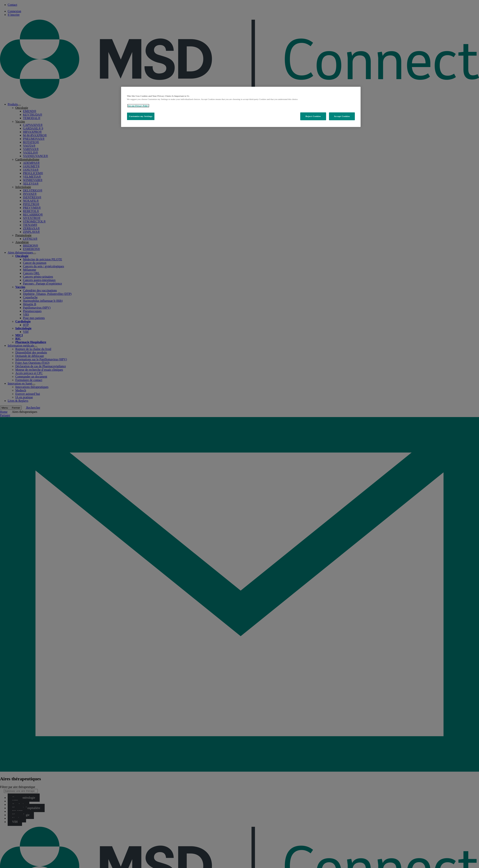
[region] (241, 107)
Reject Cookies (313, 116)
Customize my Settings (141, 116)
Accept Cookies (342, 116)
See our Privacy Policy (138, 106)
